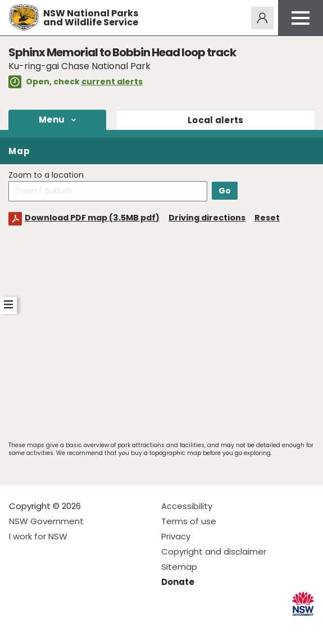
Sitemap (179, 567)
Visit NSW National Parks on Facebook (19, 626)
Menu (52, 120)
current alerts (112, 82)
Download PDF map (92, 218)
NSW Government (46, 521)
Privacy (176, 536)
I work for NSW (38, 536)
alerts (216, 120)
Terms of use (189, 521)
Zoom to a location (46, 175)
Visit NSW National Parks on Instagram (44, 626)
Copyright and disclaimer (214, 551)
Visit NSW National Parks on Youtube (68, 626)
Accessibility (187, 506)
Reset (267, 218)
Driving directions (207, 218)
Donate (178, 582)
